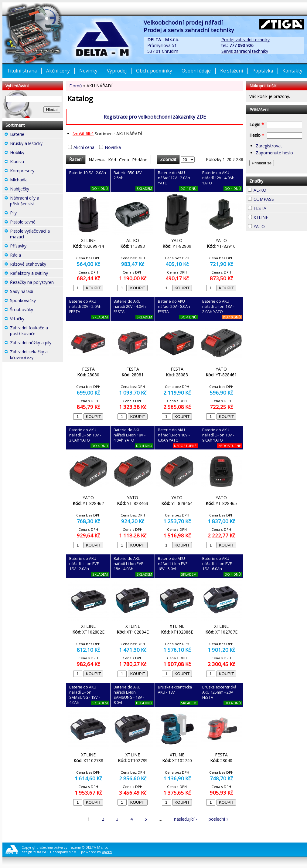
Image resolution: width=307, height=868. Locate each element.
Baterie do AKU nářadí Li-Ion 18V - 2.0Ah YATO (218, 306)
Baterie (35, 134)
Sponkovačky (37, 301)
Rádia (32, 255)
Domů (76, 86)
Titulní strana (22, 71)
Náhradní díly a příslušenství (37, 202)
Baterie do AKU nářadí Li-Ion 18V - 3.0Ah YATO (85, 435)
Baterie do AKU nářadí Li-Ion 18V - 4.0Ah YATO (130, 435)
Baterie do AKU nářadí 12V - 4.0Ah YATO (218, 178)
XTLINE (279, 217)
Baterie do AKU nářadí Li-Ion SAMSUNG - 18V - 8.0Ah (129, 695)
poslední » (218, 819)
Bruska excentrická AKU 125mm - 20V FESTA (219, 692)
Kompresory (37, 171)
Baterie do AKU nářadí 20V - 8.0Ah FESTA (174, 306)
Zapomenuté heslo (274, 153)
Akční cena (84, 147)
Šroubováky (37, 310)
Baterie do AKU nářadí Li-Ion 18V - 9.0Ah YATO (218, 435)
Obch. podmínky (154, 71)
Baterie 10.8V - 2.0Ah (88, 173)
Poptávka (263, 71)
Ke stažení (232, 71)
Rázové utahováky (37, 265)
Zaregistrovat (269, 146)
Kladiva (35, 161)
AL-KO (277, 189)
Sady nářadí (37, 292)
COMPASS (280, 199)
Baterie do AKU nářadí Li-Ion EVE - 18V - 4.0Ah (130, 564)
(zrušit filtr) (83, 134)
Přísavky (37, 247)
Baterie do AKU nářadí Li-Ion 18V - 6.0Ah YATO (174, 435)
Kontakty (292, 71)
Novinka (113, 147)
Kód (112, 160)
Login (257, 124)
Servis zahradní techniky (245, 51)
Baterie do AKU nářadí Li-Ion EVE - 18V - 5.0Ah (174, 564)
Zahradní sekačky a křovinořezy (37, 355)
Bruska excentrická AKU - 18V (175, 690)
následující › (185, 819)
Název (97, 160)
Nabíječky (37, 190)
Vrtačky (35, 319)
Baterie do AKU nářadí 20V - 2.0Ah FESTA (85, 306)
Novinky (88, 71)
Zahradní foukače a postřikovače (37, 331)
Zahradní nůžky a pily (37, 343)
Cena (124, 160)
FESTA (277, 207)
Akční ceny (58, 71)
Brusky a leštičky (37, 144)
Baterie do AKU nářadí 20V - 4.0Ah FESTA (130, 306)
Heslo (257, 135)
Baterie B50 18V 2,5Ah (128, 175)
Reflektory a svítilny (37, 274)
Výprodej (117, 71)
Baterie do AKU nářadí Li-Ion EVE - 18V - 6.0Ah (218, 564)
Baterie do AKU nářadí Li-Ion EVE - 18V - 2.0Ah (85, 564)
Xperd (107, 852)
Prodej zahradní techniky (246, 40)
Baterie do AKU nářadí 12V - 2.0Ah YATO (174, 178)
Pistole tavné (37, 223)
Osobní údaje (196, 71)
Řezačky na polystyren (37, 283)
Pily (28, 213)
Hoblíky (35, 152)
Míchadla (37, 180)
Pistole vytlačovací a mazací (37, 235)
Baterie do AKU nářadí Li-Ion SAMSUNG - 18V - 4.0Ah (85, 695)
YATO (276, 226)
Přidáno (140, 160)
